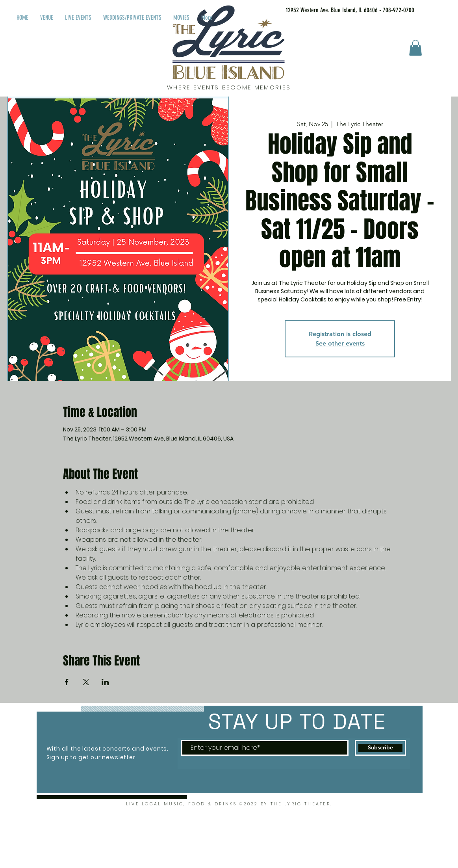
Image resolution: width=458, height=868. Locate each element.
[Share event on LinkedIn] (105, 682)
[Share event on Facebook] (67, 682)
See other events (340, 343)
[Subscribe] (380, 748)
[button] (415, 48)
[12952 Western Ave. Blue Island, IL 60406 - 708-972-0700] (340, 10)
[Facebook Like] (442, 9)
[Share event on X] (86, 682)
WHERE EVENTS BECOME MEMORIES (229, 87)
